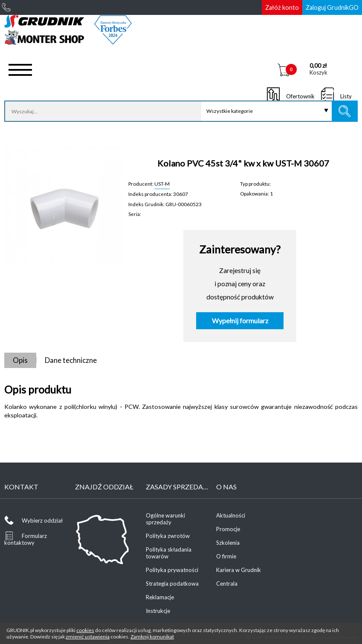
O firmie (226, 556)
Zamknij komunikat (152, 637)
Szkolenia (228, 543)
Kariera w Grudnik (239, 570)
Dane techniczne (71, 360)
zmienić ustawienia (88, 637)
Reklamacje (160, 597)
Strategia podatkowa (172, 584)
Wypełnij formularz (240, 321)
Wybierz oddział (42, 520)
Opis (20, 360)
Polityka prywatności (172, 570)
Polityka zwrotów (168, 536)
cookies (85, 630)
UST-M (162, 184)
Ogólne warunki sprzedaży (165, 519)
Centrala (227, 584)
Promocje (228, 529)
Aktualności (231, 515)
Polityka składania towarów (169, 553)
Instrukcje (158, 611)
